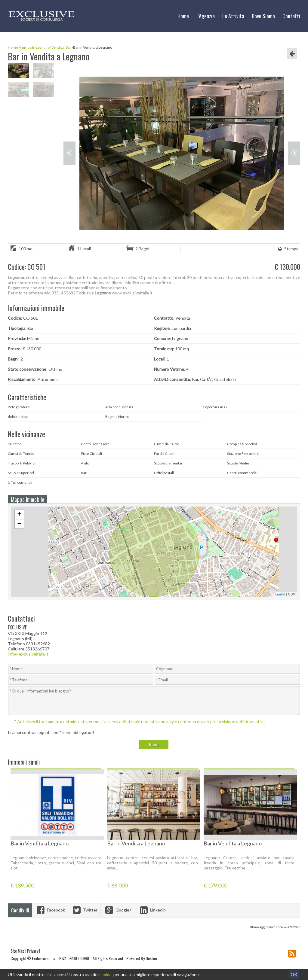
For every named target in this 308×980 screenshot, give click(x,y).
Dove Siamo (263, 16)
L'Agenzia (206, 16)
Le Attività (233, 16)
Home (183, 16)
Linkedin (152, 910)
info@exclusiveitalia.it (28, 654)
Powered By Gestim (142, 958)
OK (294, 974)
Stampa (287, 249)
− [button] (19, 524)
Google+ (118, 910)
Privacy (33, 951)
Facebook (50, 910)
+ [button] (19, 515)
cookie (105, 974)
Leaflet (280, 594)
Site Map (17, 951)
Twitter (84, 910)
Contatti (291, 16)
